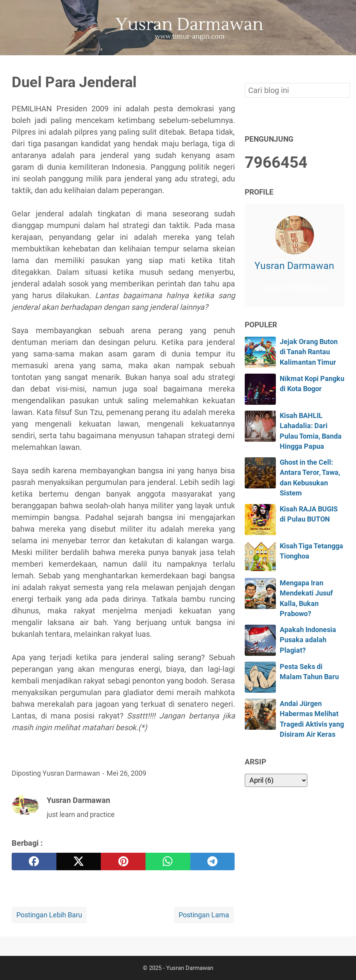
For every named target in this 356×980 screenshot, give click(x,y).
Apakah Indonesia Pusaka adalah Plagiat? (308, 640)
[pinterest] (123, 861)
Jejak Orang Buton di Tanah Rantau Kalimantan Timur (309, 352)
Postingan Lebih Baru (49, 915)
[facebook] (34, 861)
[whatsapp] (168, 861)
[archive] (276, 780)
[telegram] (213, 861)
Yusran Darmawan (294, 266)
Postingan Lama (204, 915)
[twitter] (79, 861)
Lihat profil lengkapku (295, 288)
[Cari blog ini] (340, 68)
